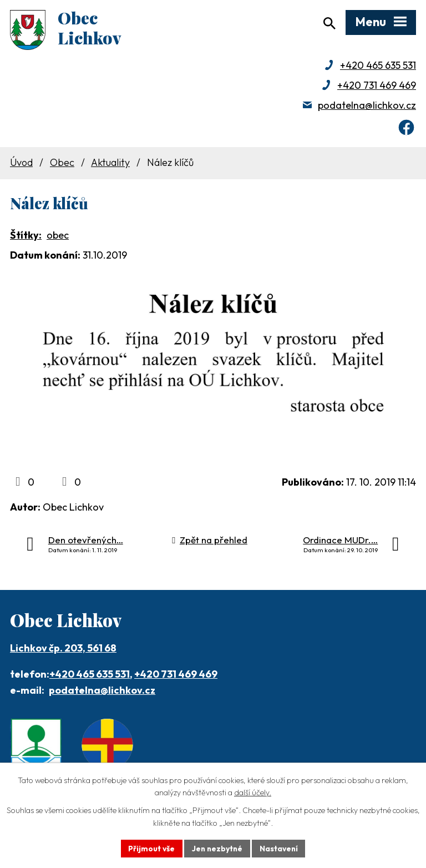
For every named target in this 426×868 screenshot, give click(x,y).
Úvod (21, 165)
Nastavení (280, 848)
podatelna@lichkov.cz (367, 107)
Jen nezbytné (217, 848)
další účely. (253, 793)
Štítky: (26, 237)
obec (58, 237)
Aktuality (110, 165)
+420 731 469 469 (377, 87)
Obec (62, 165)
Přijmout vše (150, 848)
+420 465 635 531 (378, 67)
